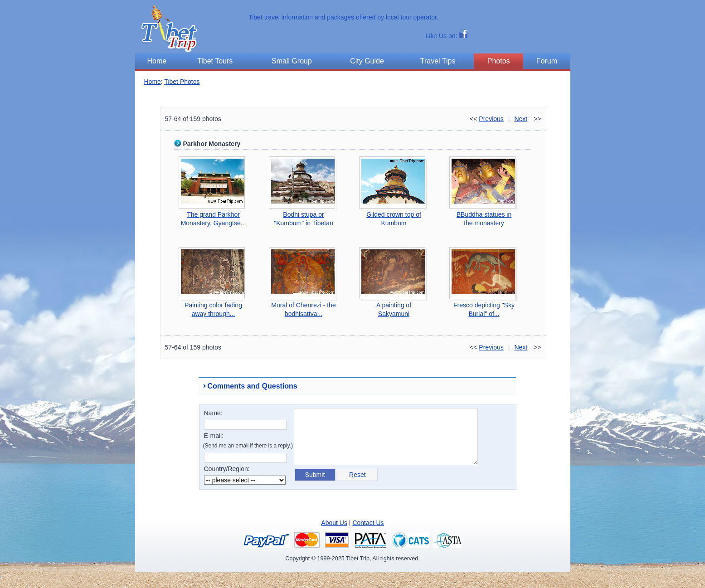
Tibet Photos (182, 82)
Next (521, 119)
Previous (491, 119)
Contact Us (368, 523)
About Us (334, 523)
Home (153, 82)
